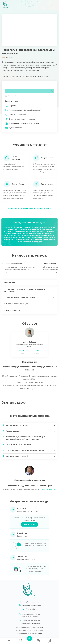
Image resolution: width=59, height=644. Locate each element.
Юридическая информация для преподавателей (29, 631)
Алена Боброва (30, 342)
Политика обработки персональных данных (29, 633)
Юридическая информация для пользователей (30, 628)
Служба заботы (31, 609)
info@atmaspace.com (31, 602)
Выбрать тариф (29, 524)
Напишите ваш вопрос (30, 617)
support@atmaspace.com (48, 489)
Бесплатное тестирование (31, 605)
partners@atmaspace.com (31, 623)
